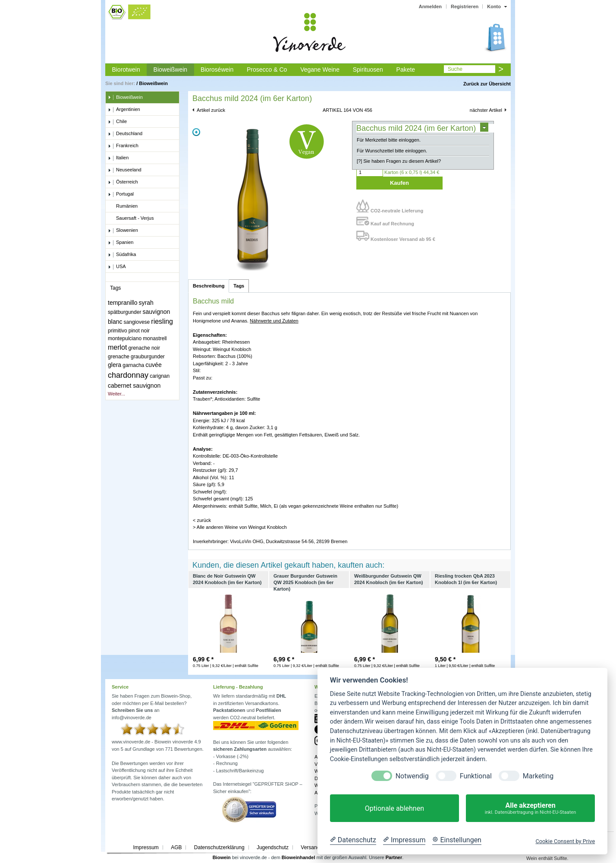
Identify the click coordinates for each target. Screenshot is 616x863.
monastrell (155, 338)
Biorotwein (126, 70)
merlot (117, 347)
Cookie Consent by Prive (565, 841)
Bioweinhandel (299, 857)
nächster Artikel (486, 110)
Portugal (121, 194)
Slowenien (123, 231)
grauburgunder (148, 357)
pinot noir (139, 331)
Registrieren (465, 6)
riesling (162, 321)
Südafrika (122, 255)
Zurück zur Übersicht (487, 84)
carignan (160, 376)
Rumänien (123, 206)
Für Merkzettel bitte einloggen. (389, 140)
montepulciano (125, 338)
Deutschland (125, 134)
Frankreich (123, 146)
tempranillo (123, 303)
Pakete (406, 70)
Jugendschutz (273, 847)
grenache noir (144, 348)
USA (117, 267)
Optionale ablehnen (394, 808)
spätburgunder (124, 312)
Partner (394, 857)
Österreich (123, 182)
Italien (118, 158)
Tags (239, 286)
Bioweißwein (171, 70)
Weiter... (116, 394)
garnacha (133, 365)
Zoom (196, 132)
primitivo (118, 331)
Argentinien (124, 110)
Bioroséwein (217, 70)
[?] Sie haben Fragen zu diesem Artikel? (399, 161)
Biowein (222, 857)
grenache (119, 357)
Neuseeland (125, 170)
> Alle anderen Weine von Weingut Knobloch (240, 527)
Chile (117, 122)
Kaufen (399, 183)
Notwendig (412, 776)
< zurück (202, 520)
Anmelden (430, 6)
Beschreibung (209, 286)
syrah (146, 303)
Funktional (476, 776)
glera (115, 365)
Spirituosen (368, 70)
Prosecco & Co (267, 70)
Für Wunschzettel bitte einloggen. (392, 151)
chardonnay (128, 375)
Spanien (121, 243)
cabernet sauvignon (134, 386)
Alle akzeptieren (530, 808)
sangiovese (137, 322)
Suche (455, 69)
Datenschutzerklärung (219, 847)
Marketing (538, 776)
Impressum (146, 847)
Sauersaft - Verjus (131, 218)
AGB (176, 847)
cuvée (153, 365)
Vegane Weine (320, 70)
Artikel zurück (211, 110)
